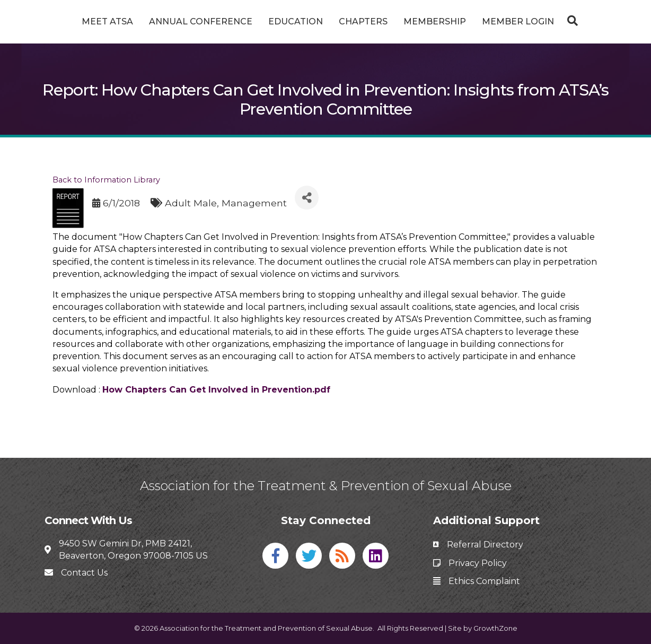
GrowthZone (495, 628)
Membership (474, 21)
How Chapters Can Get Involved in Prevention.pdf (216, 390)
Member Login (558, 21)
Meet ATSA (68, 21)
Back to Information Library (106, 180)
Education (256, 21)
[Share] (307, 198)
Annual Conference (161, 21)
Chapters (403, 21)
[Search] (610, 21)
